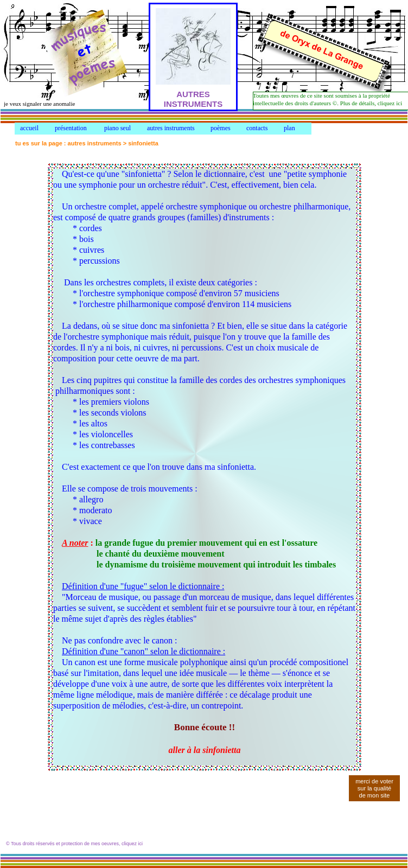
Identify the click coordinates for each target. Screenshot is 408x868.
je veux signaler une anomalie (39, 104)
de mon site (375, 795)
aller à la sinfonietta (205, 750)
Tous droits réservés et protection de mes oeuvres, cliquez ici (77, 844)
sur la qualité (374, 788)
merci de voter (374, 781)
